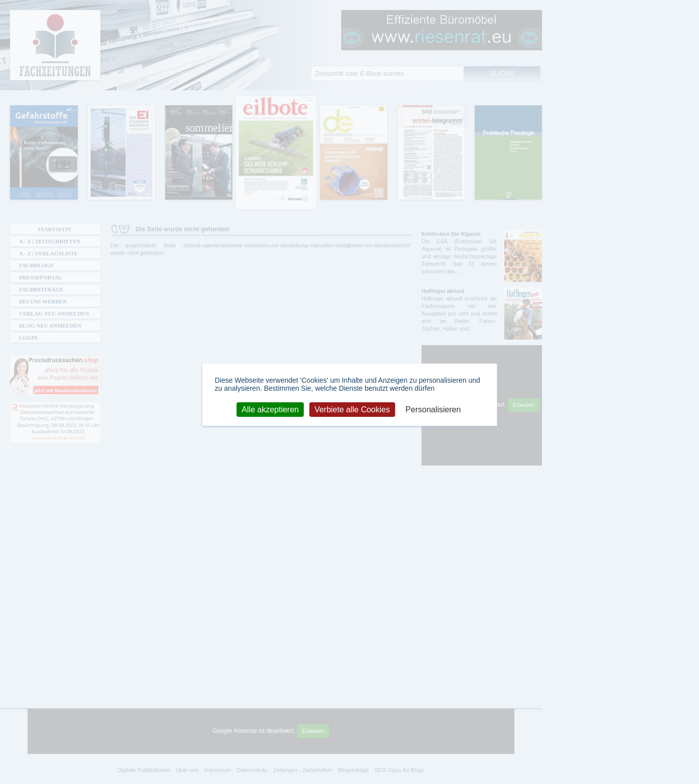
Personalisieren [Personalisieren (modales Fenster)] (433, 409)
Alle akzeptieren (270, 409)
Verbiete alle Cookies (352, 409)
